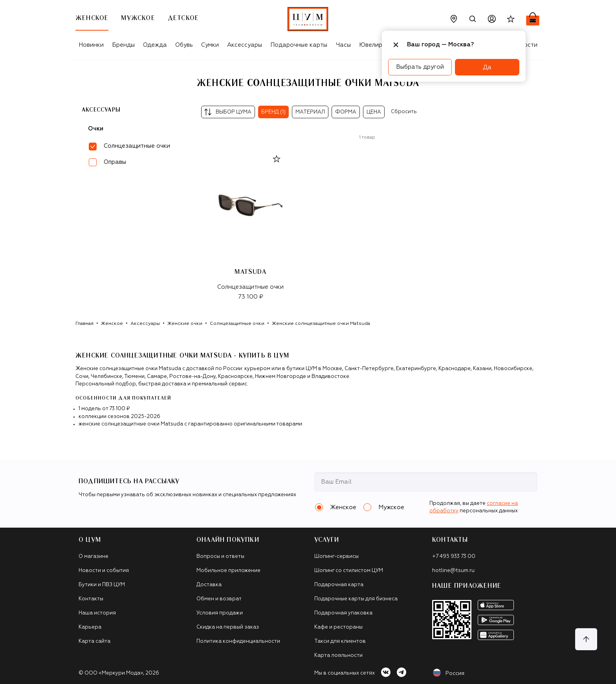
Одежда (155, 45)
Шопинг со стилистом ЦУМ (349, 571)
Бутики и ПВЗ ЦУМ (102, 585)
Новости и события (104, 571)
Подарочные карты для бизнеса (356, 599)
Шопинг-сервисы (336, 557)
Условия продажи (220, 613)
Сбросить (404, 112)
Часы (343, 45)
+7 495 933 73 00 (454, 557)
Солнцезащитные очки (237, 324)
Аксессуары (245, 45)
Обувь (184, 45)
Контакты (91, 599)
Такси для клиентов (340, 641)
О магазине (93, 557)
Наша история (97, 613)
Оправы (115, 162)
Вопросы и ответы (220, 557)
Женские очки (185, 324)
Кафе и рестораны (338, 627)
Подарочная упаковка (343, 613)
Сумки (210, 45)
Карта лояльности (338, 656)
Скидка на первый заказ (228, 627)
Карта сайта (94, 641)
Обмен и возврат (219, 599)
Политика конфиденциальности (238, 641)
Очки (96, 129)
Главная (84, 324)
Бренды (123, 45)
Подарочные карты (299, 45)
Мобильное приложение (228, 571)
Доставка (209, 585)
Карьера (90, 627)
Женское (112, 324)
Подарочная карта (339, 585)
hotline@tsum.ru (453, 571)
